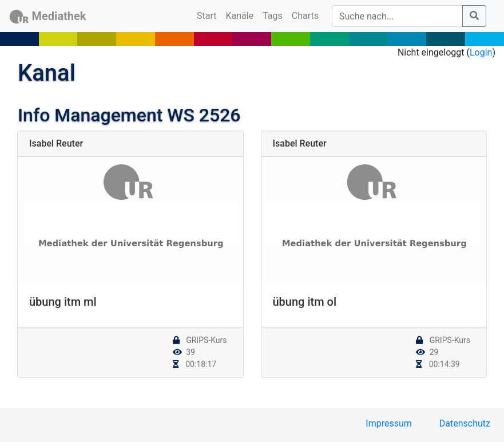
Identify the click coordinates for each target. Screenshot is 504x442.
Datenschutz (465, 423)
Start (209, 15)
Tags (273, 16)
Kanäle (240, 16)
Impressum (389, 423)
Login (481, 52)
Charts (305, 16)
